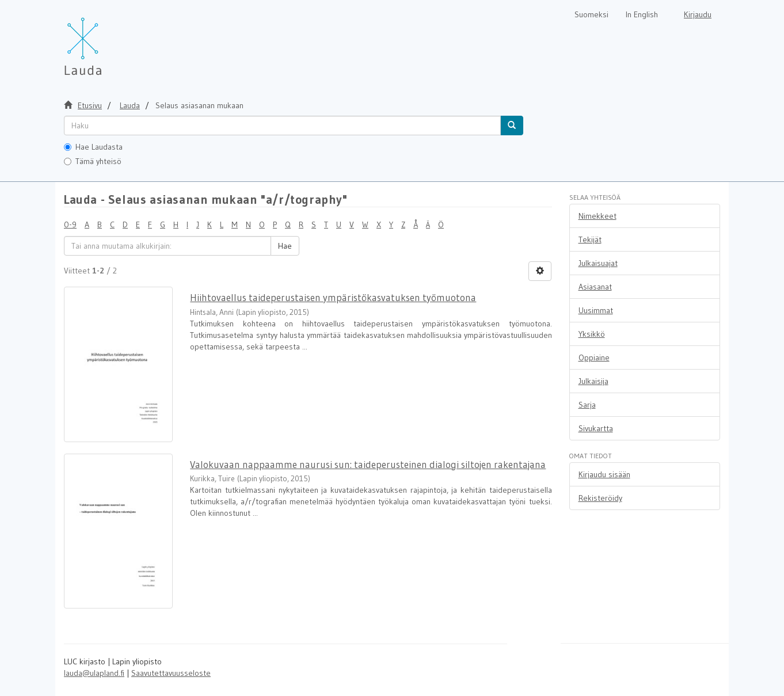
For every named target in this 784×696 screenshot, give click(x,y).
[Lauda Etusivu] (107, 40)
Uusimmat (596, 310)
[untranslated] (282, 125)
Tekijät (590, 239)
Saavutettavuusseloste (171, 673)
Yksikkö (592, 334)
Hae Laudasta (93, 147)
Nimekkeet (597, 216)
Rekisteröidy (600, 498)
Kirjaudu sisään (604, 474)
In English (642, 14)
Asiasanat (595, 287)
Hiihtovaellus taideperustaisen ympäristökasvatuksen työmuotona (333, 297)
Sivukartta (596, 428)
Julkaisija (593, 381)
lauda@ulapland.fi (94, 673)
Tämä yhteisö (93, 161)
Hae (285, 246)
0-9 (70, 225)
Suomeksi (591, 14)
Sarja (587, 405)
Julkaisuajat (598, 263)
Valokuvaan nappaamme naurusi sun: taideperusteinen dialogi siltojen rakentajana (368, 464)
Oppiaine (594, 357)
